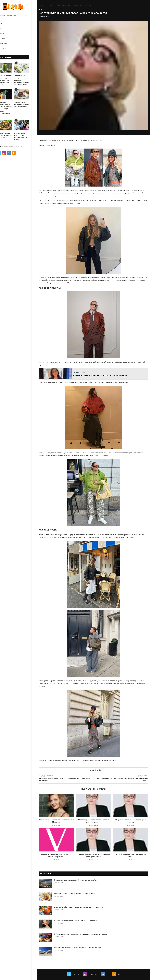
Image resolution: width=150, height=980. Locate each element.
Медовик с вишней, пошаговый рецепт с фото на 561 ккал (76, 894)
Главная (5, 24)
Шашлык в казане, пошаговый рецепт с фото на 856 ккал (10, 135)
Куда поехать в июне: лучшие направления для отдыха (26, 136)
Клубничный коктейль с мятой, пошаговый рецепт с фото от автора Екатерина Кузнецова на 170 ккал (10, 109)
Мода (4, 29)
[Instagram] (9, 153)
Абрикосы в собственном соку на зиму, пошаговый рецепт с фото (79, 907)
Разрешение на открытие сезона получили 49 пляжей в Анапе (78, 948)
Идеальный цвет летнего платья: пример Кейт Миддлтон (76, 921)
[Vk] (14, 153)
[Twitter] (4, 153)
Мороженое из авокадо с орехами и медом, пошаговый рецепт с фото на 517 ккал (27, 80)
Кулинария (7, 39)
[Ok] (19, 153)
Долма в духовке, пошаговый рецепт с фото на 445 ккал (27, 104)
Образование (7, 48)
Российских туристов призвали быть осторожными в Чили (76, 880)
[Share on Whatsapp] (97, 770)
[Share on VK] (93, 770)
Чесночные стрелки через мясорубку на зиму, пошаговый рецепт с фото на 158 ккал (10, 80)
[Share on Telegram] (100, 770)
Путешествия (7, 43)
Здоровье (6, 34)
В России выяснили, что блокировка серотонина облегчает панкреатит (81, 934)
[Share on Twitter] (90, 770)
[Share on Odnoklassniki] (95, 770)
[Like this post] (88, 770)
